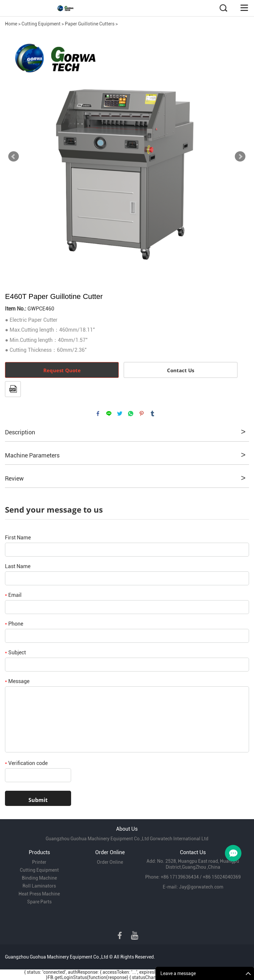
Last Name (18, 566)
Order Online (110, 862)
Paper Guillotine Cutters (90, 24)
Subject (15, 653)
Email (13, 595)
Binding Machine (39, 878)
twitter (120, 414)
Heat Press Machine (39, 894)
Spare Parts (39, 902)
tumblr (152, 414)
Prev (14, 157)
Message (17, 681)
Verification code (26, 763)
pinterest (142, 414)
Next (240, 157)
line (109, 414)
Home (11, 24)
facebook (98, 414)
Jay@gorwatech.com (201, 887)
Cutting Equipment (41, 24)
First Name (18, 538)
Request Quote (62, 370)
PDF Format (13, 389)
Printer (39, 862)
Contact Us (181, 370)
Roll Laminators (39, 886)
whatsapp (131, 414)
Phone (14, 624)
